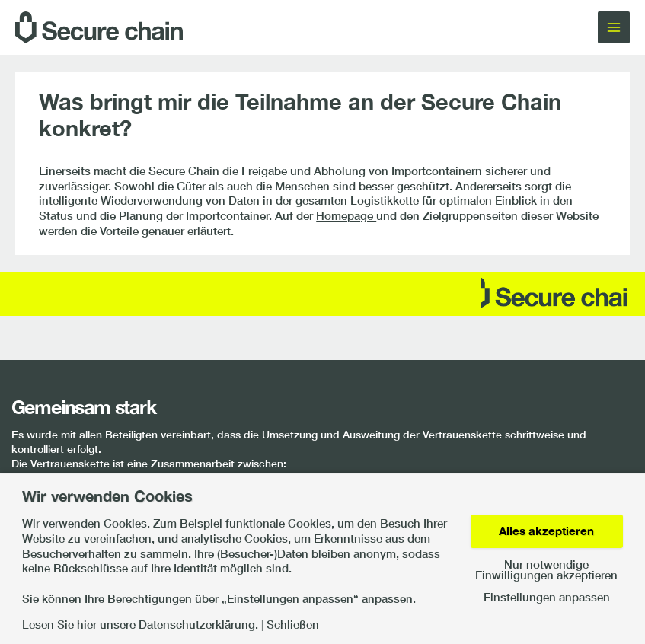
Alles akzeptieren (546, 531)
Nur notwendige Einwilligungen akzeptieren (546, 571)
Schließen (293, 625)
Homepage (346, 216)
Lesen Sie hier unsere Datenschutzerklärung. (140, 625)
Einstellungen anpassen (547, 598)
